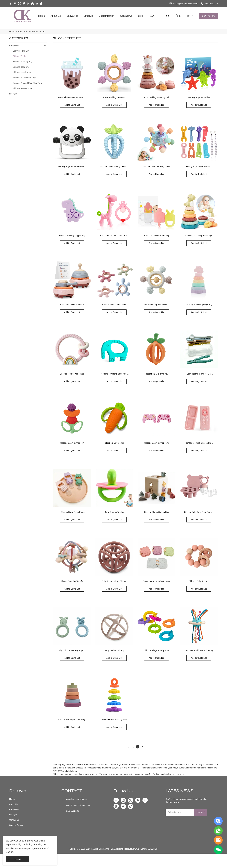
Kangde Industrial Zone (76, 799)
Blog (141, 16)
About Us (56, 16)
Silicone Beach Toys (22, 72)
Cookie (18, 841)
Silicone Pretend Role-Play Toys (27, 83)
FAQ (151, 16)
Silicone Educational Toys (24, 78)
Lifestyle (88, 16)
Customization (107, 16)
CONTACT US (208, 16)
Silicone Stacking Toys (23, 62)
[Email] (180, 812)
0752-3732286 (211, 4)
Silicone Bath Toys (21, 67)
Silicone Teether (38, 32)
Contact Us (126, 16)
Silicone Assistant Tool (23, 88)
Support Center (16, 825)
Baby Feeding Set (21, 51)
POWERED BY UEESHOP (145, 849)
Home (41, 16)
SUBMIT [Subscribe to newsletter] (201, 812)
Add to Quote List (72, 105)
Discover (18, 791)
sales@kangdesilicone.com (186, 4)
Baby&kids (72, 16)
